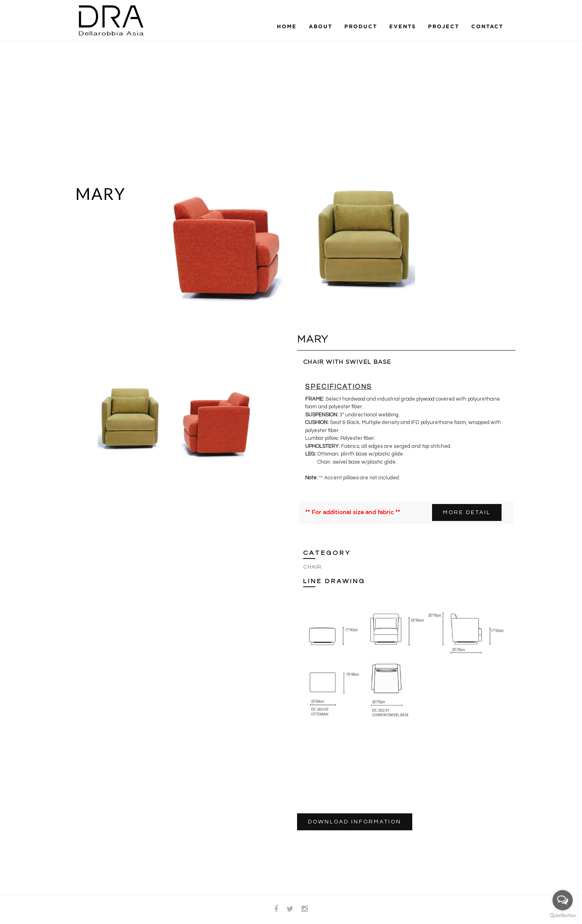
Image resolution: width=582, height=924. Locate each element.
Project (444, 26)
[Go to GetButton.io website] (563, 916)
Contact (487, 26)
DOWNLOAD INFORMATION (355, 822)
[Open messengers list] (563, 900)
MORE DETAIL (467, 512)
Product (361, 26)
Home (287, 26)
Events (403, 26)
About (321, 26)
